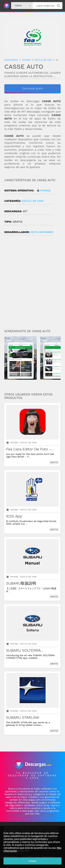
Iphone (45, 190)
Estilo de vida (33, 201)
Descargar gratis (32, 88)
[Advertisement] (32, 284)
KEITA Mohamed (42, 232)
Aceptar (33, 861)
